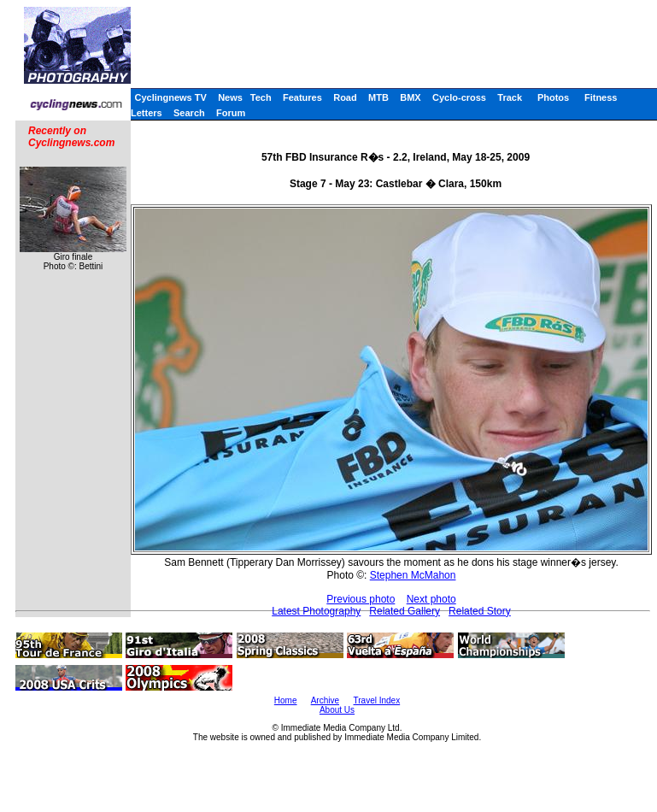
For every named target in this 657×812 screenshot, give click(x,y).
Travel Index (377, 700)
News (230, 97)
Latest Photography (316, 611)
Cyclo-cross (459, 97)
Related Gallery (405, 611)
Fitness (601, 97)
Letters (147, 113)
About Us (337, 710)
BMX (410, 97)
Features (302, 97)
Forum (231, 113)
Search (189, 113)
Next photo (431, 599)
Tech (261, 97)
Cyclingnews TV (170, 97)
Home (286, 700)
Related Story (480, 611)
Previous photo (361, 599)
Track (510, 97)
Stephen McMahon (413, 575)
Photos (553, 97)
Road (345, 97)
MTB (378, 97)
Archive (325, 700)
